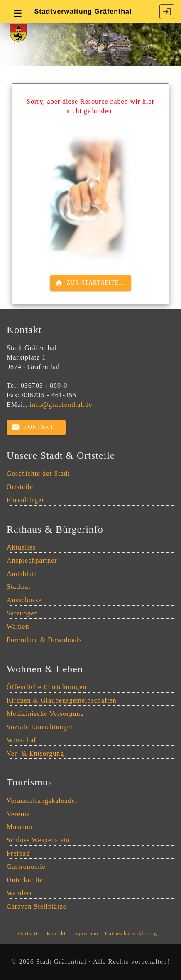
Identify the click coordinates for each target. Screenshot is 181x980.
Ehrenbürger (26, 500)
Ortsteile (20, 487)
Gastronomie (26, 867)
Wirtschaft (23, 740)
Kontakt (56, 934)
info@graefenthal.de (61, 405)
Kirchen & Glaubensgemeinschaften (62, 700)
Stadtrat (19, 587)
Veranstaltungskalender (42, 801)
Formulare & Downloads (44, 640)
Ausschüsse (24, 600)
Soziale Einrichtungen (40, 727)
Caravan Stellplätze (37, 906)
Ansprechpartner (32, 561)
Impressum (85, 934)
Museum (20, 827)
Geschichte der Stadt (38, 473)
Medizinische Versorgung (45, 714)
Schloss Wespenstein (38, 840)
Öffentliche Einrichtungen (46, 687)
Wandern (20, 893)
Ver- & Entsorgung (35, 753)
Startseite (29, 934)
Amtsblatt (22, 574)
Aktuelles (21, 547)
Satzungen (22, 613)
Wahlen (18, 626)
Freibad (18, 853)
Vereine (18, 814)
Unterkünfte (25, 880)
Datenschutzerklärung (131, 934)
